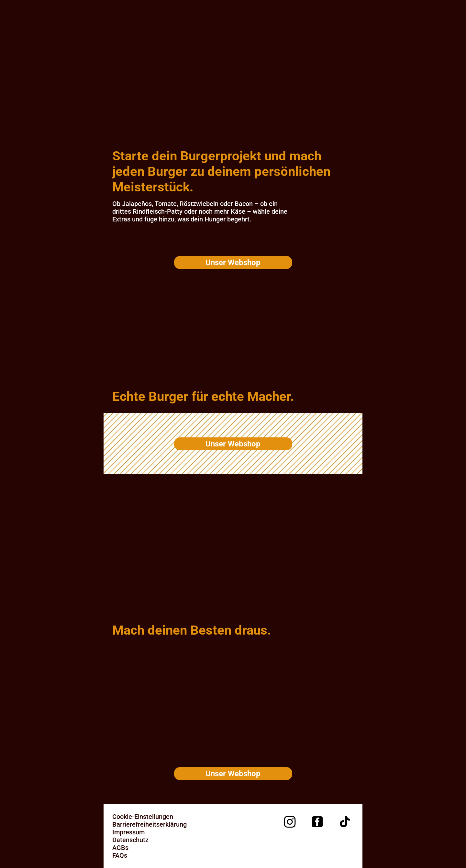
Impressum (128, 832)
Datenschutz (130, 840)
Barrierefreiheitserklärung (150, 824)
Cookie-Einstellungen (143, 817)
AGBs (120, 848)
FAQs (120, 855)
